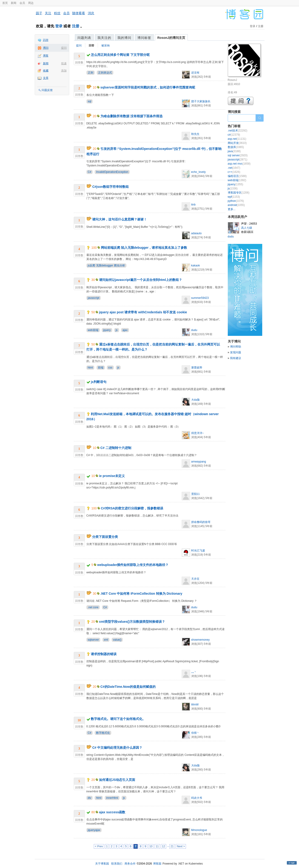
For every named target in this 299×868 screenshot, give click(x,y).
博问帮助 (236, 347)
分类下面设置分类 (105, 537)
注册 (76, 26)
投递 (64, 63)
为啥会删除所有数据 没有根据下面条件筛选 (131, 116)
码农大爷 (197, 798)
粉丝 (57, 13)
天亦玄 (195, 579)
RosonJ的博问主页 (171, 38)
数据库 (236, 147)
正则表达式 (105, 73)
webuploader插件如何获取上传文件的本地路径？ (133, 565)
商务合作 (130, 864)
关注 (48, 13)
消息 (91, 13)
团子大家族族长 (201, 101)
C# (90, 172)
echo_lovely (198, 172)
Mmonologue (199, 830)
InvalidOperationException (112, 172)
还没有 (195, 73)
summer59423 (200, 298)
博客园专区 (239, 193)
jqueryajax (94, 830)
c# (234, 135)
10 (151, 846)
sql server (238, 155)
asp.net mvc (239, 164)
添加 (64, 71)
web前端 (93, 330)
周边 (31, 3)
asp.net (237, 139)
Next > (181, 846)
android (236, 205)
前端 (101, 368)
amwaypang (199, 462)
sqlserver (93, 640)
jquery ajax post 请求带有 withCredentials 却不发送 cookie (143, 312)
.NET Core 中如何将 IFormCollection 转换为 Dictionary (141, 594)
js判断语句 (99, 382)
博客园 (157, 864)
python (236, 201)
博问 (46, 48)
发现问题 (236, 352)
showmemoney (201, 640)
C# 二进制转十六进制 (116, 448)
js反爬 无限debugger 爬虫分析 (106, 266)
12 (164, 846)
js (117, 330)
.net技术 (238, 131)
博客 (46, 56)
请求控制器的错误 (104, 654)
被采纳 (105, 46)
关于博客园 (102, 864)
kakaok (196, 266)
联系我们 (117, 864)
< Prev (99, 846)
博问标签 (144, 38)
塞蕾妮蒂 (197, 368)
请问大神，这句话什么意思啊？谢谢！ (120, 219)
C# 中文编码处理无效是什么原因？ (117, 748)
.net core (93, 607)
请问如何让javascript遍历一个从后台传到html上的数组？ (141, 280)
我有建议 (236, 358)
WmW (195, 705)
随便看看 (79, 13)
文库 (46, 78)
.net (234, 168)
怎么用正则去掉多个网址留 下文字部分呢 (120, 55)
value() (117, 640)
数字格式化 (103, 733)
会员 (22, 3)
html (90, 368)
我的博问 (124, 38)
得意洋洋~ (198, 433)
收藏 (46, 71)
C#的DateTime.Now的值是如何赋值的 (128, 687)
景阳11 (195, 494)
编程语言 (237, 176)
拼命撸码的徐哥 (201, 522)
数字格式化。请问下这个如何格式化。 (118, 719)
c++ (234, 172)
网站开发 (237, 143)
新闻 (14, 3)
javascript (94, 298)
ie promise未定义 (112, 476)
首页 (5, 3)
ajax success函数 (112, 812)
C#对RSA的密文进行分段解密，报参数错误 (132, 508)
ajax (125, 330)
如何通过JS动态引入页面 (117, 780)
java (234, 151)
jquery (107, 330)
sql (90, 101)
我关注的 (104, 38)
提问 (64, 48)
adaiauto (196, 233)
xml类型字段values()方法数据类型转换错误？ (132, 622)
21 (172, 846)
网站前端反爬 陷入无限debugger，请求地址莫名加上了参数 (144, 248)
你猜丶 (195, 733)
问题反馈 (47, 90)
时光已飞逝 (198, 551)
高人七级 (247, 228)
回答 (91, 46)
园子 (39, 13)
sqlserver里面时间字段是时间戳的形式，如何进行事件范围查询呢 (148, 87)
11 (157, 846)
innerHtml (112, 798)
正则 (91, 73)
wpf (234, 197)
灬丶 (194, 672)
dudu (194, 330)
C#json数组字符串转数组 (110, 187)
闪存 (46, 40)
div (90, 798)
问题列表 (84, 38)
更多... (232, 209)
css (110, 368)
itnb (193, 205)
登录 (59, 26)
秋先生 (195, 134)
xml (106, 640)
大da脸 (195, 400)
